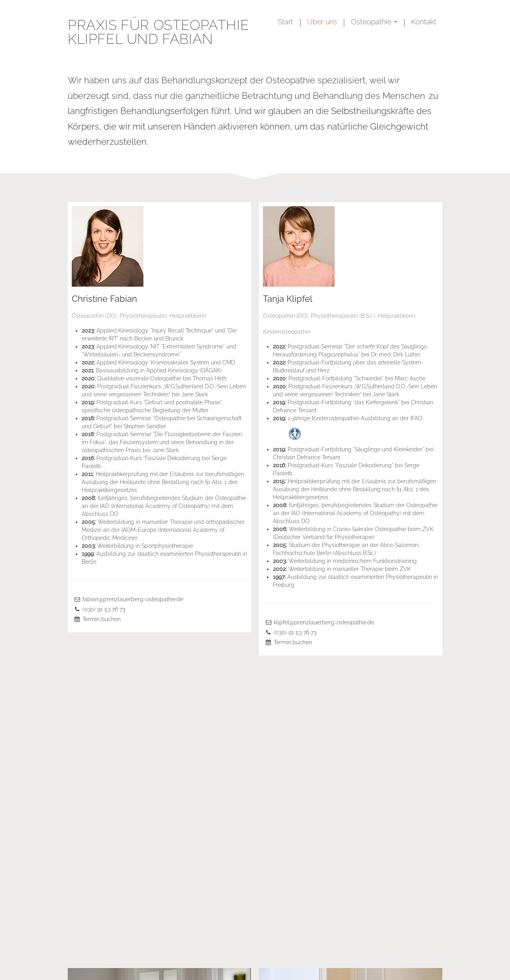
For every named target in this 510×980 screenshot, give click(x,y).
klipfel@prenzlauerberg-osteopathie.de (324, 622)
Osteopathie (374, 22)
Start (285, 22)
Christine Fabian (104, 299)
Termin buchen (102, 619)
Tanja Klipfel (288, 299)
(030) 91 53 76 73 (104, 609)
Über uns (322, 22)
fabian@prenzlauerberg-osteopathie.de (133, 599)
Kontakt (424, 22)
